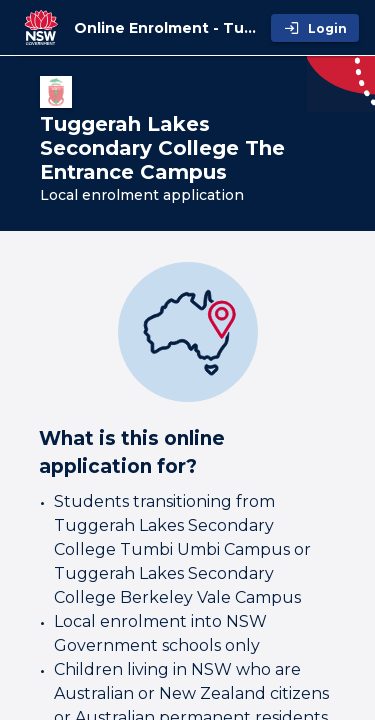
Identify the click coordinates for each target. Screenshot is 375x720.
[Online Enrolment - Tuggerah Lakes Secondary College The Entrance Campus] (168, 28)
